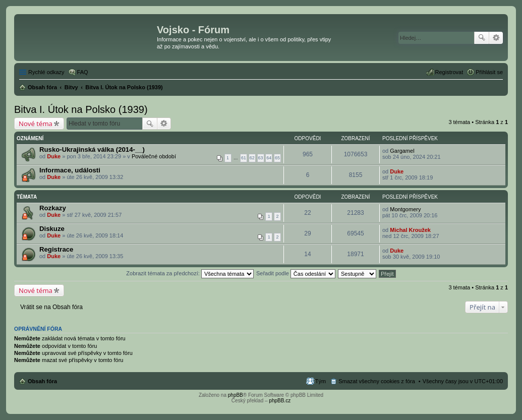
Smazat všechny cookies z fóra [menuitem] (377, 381)
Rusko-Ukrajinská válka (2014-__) (92, 149)
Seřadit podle (296, 273)
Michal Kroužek (410, 230)
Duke (54, 156)
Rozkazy (53, 208)
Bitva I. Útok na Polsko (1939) (81, 109)
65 (277, 158)
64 (269, 158)
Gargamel (402, 151)
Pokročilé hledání (496, 38)
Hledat (482, 38)
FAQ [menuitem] (83, 72)
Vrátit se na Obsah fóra (51, 307)
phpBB (236, 395)
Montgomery (405, 209)
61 (244, 158)
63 (261, 158)
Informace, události (70, 170)
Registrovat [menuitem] (449, 72)
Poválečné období (154, 156)
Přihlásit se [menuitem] (489, 72)
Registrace (56, 249)
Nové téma (36, 124)
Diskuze (52, 229)
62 (252, 158)
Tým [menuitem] (321, 381)
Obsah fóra (42, 381)
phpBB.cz (280, 401)
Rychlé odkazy (46, 72)
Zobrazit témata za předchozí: (190, 273)
